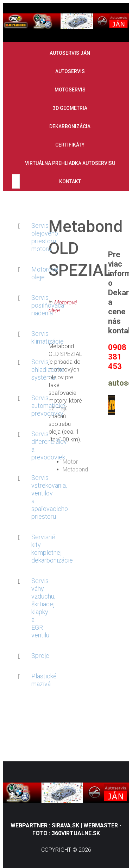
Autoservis (70, 71)
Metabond (75, 469)
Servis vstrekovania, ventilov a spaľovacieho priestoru (42, 497)
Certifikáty (70, 145)
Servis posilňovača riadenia (42, 305)
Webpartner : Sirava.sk (46, 825)
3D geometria (70, 108)
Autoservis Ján (70, 53)
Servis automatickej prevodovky (42, 406)
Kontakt (70, 182)
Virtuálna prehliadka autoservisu (70, 163)
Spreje (40, 656)
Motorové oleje (42, 273)
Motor (70, 462)
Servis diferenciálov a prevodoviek (42, 445)
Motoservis (70, 90)
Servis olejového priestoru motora (42, 237)
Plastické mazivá (42, 680)
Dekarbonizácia (70, 126)
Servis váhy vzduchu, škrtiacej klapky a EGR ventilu (42, 608)
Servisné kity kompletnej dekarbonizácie (42, 549)
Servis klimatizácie (42, 337)
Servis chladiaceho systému (42, 370)
